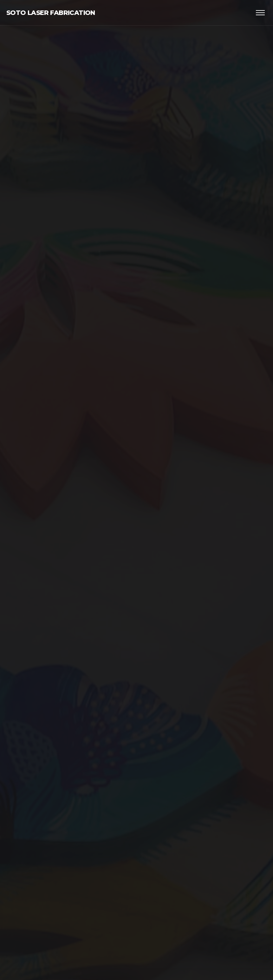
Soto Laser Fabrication (51, 13)
